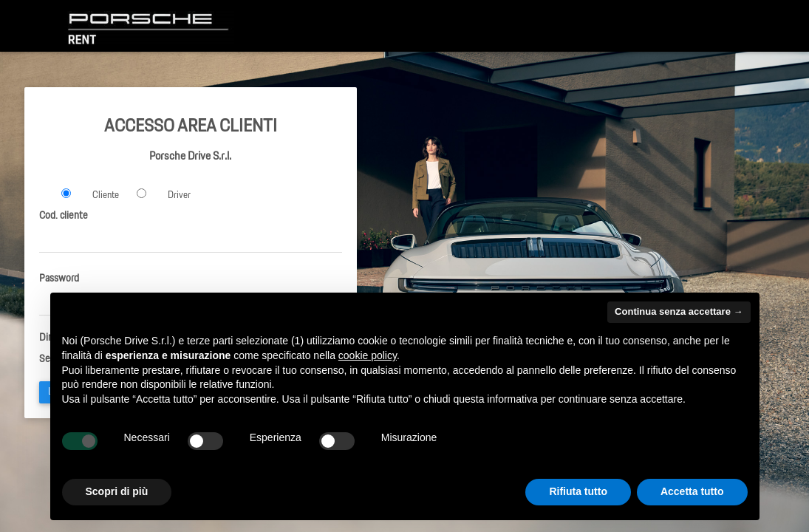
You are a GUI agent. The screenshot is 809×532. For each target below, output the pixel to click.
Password (59, 279)
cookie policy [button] (368, 355)
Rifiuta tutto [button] (578, 491)
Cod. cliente (64, 216)
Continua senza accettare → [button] (679, 311)
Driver (179, 195)
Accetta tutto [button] (692, 491)
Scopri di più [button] (117, 491)
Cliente (106, 195)
